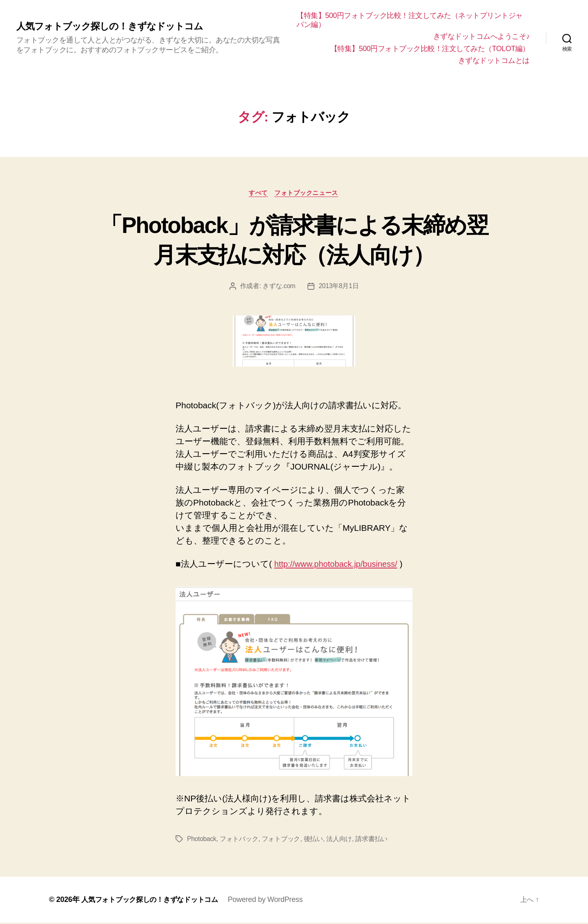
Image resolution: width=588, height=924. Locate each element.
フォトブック (281, 840)
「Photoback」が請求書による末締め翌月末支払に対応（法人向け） (294, 240)
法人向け (340, 840)
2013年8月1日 (339, 287)
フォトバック (240, 840)
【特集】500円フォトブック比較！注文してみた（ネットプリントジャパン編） (411, 20)
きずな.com (279, 287)
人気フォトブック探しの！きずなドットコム (114, 27)
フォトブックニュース (308, 193)
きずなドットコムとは (494, 60)
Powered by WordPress (273, 901)
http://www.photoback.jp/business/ (339, 565)
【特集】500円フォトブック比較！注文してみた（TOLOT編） (430, 49)
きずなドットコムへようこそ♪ (481, 36)
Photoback (202, 840)
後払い (314, 840)
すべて (258, 193)
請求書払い (372, 840)
